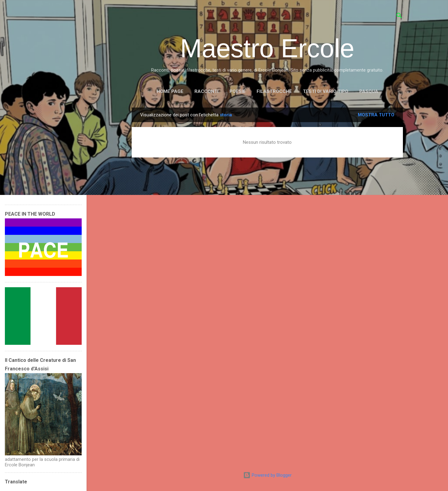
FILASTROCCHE (274, 91)
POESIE (238, 91)
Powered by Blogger (267, 475)
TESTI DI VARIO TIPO (326, 91)
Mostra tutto (376, 115)
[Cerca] (399, 17)
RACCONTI (206, 91)
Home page (170, 91)
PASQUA (369, 91)
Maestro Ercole (267, 48)
